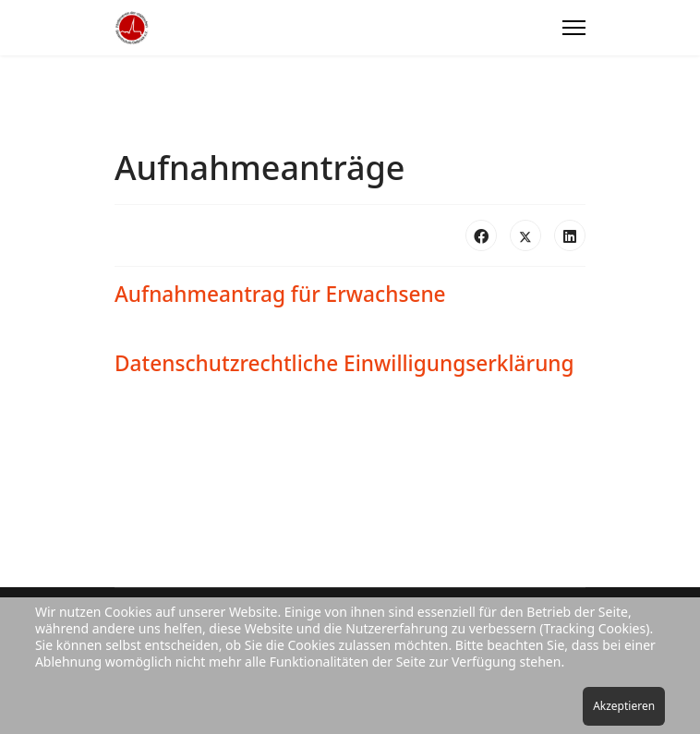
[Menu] (574, 28)
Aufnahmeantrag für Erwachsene (280, 294)
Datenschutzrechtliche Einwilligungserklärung (344, 363)
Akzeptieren (624, 706)
